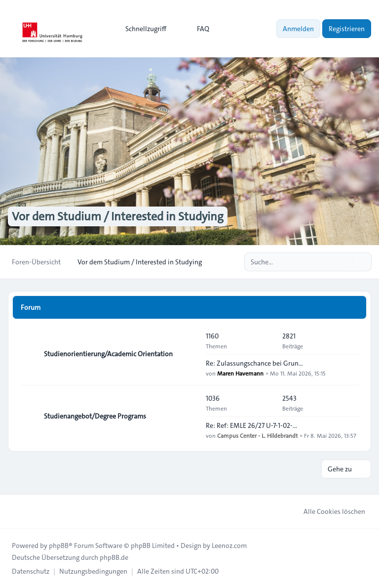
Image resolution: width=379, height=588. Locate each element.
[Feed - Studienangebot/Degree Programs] (189, 416)
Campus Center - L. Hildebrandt (257, 435)
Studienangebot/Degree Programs (95, 416)
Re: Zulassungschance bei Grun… (254, 363)
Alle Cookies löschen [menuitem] (328, 511)
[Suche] (343, 262)
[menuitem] (141, 29)
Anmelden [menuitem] (298, 29)
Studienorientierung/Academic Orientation (108, 354)
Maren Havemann (240, 373)
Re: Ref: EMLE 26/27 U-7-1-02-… (251, 425)
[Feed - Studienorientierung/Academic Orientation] (189, 354)
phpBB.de (114, 557)
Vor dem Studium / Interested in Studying (118, 216)
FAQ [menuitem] (197, 29)
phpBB (59, 546)
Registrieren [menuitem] (347, 29)
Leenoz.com (229, 546)
